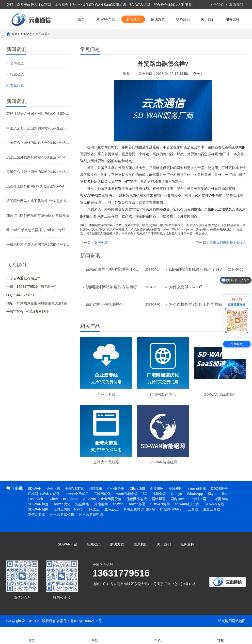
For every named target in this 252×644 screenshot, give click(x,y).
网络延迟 (159, 504)
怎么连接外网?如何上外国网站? (197, 304)
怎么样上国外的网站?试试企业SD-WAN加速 (38, 186)
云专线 (193, 514)
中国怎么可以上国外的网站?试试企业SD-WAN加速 (38, 128)
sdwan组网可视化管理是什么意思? (115, 269)
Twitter (53, 504)
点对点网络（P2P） (69, 514)
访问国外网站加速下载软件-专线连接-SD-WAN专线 (38, 201)
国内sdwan (179, 504)
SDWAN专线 (214, 509)
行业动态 (17, 74)
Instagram (71, 504)
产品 (94, 637)
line (225, 498)
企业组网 (157, 493)
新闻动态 (133, 19)
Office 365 (137, 493)
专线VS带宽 (74, 493)
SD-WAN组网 (38, 514)
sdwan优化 (62, 509)
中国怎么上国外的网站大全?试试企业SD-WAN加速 (38, 143)
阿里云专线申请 (91, 519)
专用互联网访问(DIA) (139, 514)
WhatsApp (195, 498)
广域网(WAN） (171, 514)
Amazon (89, 504)
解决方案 (158, 19)
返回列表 (101, 243)
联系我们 (236, 5)
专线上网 (199, 504)
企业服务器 (116, 493)
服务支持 (233, 19)
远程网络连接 (137, 504)
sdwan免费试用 (77, 498)
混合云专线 (212, 514)
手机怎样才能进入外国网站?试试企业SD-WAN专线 (38, 244)
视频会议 (159, 498)
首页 (81, 19)
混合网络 (82, 509)
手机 (157, 637)
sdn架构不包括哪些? (104, 304)
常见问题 (42, 34)
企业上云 (53, 493)
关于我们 (217, 5)
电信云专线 (36, 519)
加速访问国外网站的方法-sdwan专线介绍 (38, 215)
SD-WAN (35, 493)
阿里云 (94, 514)
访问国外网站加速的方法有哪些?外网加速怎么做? (115, 287)
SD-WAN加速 (38, 509)
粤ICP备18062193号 (86, 626)
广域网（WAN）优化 (44, 498)
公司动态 (17, 63)
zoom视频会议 (127, 498)
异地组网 (101, 509)
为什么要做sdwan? (185, 287)
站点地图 (225, 626)
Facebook (35, 504)
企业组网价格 (111, 504)
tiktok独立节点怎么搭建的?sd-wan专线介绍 (38, 230)
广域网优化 (102, 498)
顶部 (220, 637)
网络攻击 (95, 493)
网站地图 (239, 626)
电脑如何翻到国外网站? (228, 243)
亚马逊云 (111, 514)
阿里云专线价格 (62, 519)
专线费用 (175, 493)
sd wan (118, 509)
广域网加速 (220, 504)
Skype (213, 498)
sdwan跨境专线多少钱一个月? (195, 269)
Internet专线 (197, 493)
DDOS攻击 (219, 493)
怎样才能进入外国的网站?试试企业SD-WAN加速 (38, 114)
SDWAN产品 (106, 19)
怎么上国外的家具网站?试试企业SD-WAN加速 (38, 157)
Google (176, 498)
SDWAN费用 (160, 509)
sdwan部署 (137, 509)
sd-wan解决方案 (187, 509)
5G (145, 498)
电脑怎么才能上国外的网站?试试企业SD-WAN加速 (38, 172)
